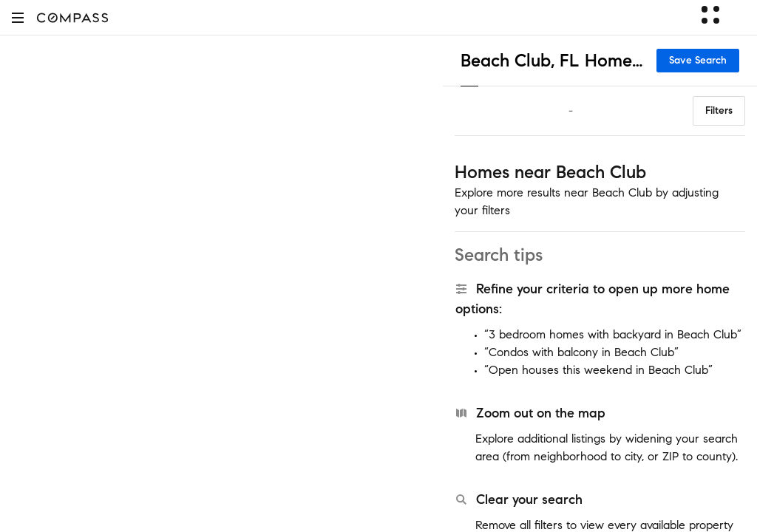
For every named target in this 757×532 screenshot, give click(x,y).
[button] (18, 17)
